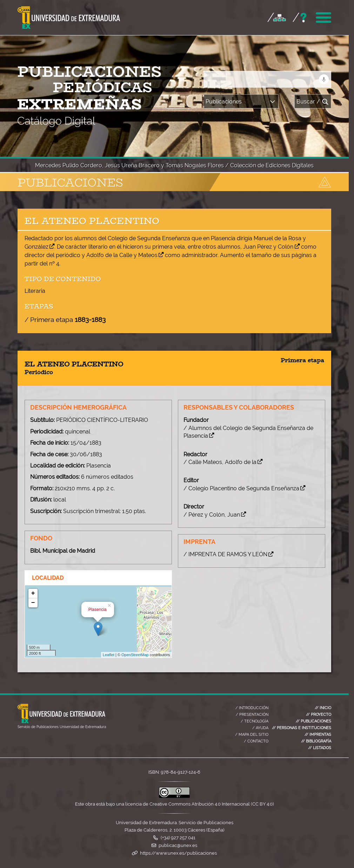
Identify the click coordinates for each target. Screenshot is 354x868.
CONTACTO (256, 740)
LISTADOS (320, 747)
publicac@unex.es (178, 844)
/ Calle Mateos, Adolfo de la (222, 462)
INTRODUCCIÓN (252, 707)
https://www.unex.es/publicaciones (178, 852)
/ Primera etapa (65, 319)
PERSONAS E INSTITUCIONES (302, 727)
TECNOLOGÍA (255, 720)
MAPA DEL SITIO (252, 733)
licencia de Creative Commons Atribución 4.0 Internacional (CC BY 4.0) (199, 803)
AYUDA (260, 727)
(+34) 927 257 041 (178, 837)
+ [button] (33, 593)
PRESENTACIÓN (252, 713)
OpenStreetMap (135, 655)
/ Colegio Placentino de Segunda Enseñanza (243, 488)
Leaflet (109, 655)
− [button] (33, 603)
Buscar (313, 102)
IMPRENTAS (318, 733)
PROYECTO (319, 713)
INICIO (323, 707)
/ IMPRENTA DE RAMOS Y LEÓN (228, 554)
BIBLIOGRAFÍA (316, 740)
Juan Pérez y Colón (268, 247)
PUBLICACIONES (313, 720)
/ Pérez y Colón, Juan (214, 515)
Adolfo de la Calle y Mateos (122, 255)
